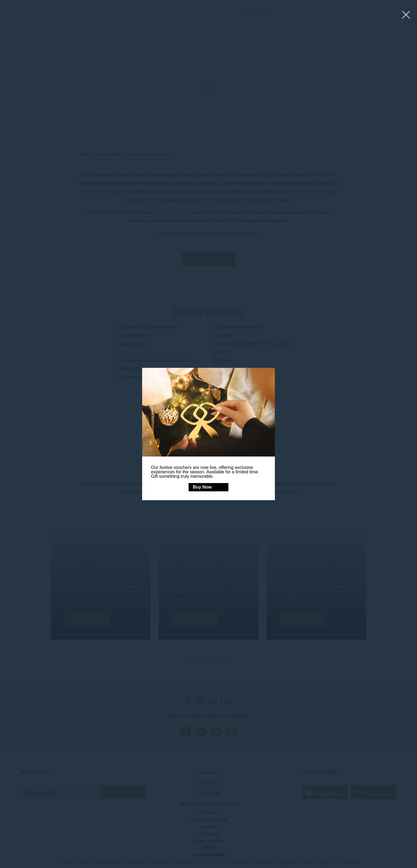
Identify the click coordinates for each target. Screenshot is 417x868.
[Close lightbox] (406, 15)
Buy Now (202, 487)
